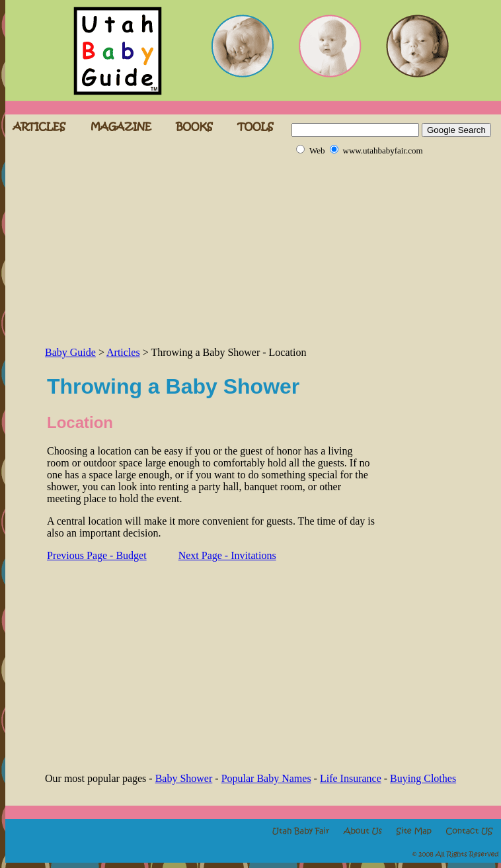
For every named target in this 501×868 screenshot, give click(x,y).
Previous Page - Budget (97, 555)
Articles (123, 352)
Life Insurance (351, 778)
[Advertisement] (196, 251)
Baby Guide (70, 352)
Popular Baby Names (266, 778)
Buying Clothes (423, 778)
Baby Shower (184, 778)
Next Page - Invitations (227, 555)
